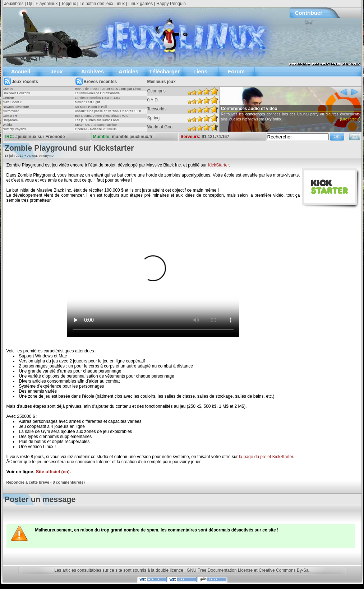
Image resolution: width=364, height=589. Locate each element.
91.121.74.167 (215, 137)
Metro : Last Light (88, 102)
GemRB (9, 98)
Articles (128, 71)
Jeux (56, 71)
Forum (236, 71)
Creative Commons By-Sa (284, 570)
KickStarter (218, 165)
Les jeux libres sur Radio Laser (97, 120)
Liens (200, 71)
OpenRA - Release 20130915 (96, 129)
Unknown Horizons (17, 93)
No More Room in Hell (91, 107)
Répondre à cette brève (28, 482)
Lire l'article (222, 129)
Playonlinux (47, 4)
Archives (93, 71)
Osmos (8, 89)
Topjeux (68, 4)
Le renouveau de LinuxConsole (98, 93)
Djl (29, 4)
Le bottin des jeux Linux (102, 4)
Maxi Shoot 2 (12, 102)
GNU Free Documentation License (220, 570)
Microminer (11, 111)
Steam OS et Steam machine (96, 125)
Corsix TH (10, 116)
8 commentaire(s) (69, 482)
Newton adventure (16, 107)
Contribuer (309, 13)
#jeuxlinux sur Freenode (40, 137)
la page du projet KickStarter (266, 457)
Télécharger (164, 71)
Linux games (140, 4)
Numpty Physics (15, 129)
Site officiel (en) (53, 472)
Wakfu (7, 125)
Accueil (21, 71)
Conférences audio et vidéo (263, 109)
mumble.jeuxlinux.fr (132, 137)
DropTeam (10, 120)
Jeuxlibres (14, 4)
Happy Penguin (171, 4)
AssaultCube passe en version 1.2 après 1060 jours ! (108, 113)
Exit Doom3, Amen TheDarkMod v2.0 (102, 116)
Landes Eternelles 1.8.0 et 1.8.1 (98, 98)
